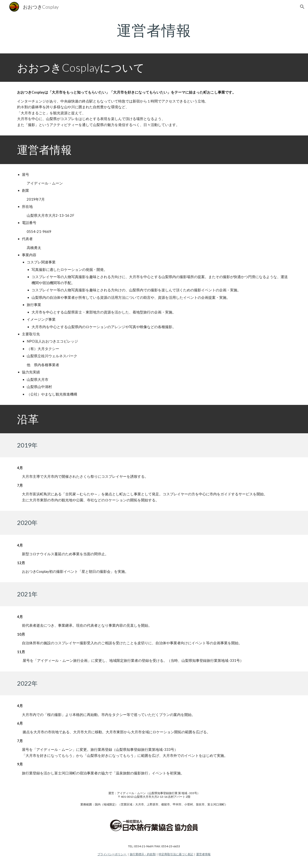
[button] (302, 7)
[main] (154, 30)
